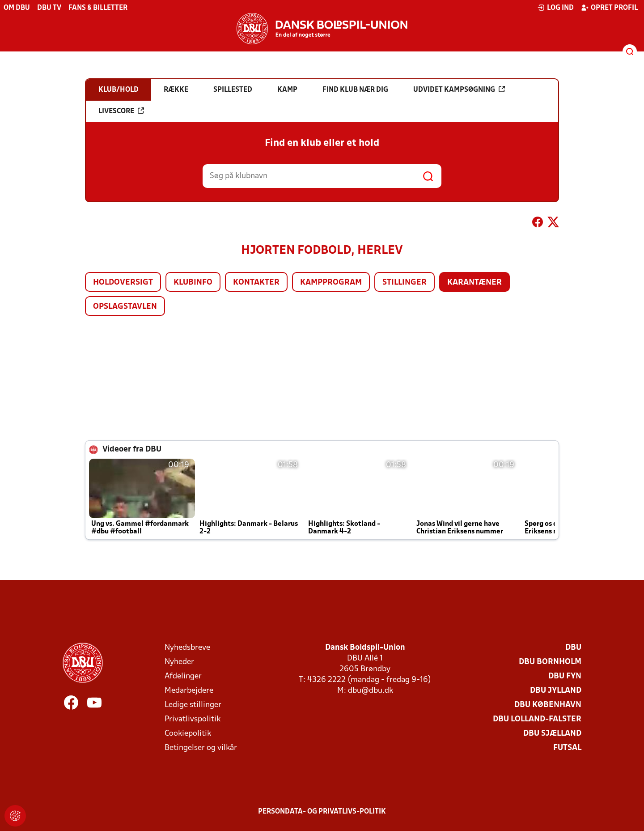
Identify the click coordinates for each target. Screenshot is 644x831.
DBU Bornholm (550, 662)
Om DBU (17, 8)
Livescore (121, 111)
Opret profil (609, 8)
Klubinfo (193, 283)
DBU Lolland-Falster (537, 719)
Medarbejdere (189, 691)
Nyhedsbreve (187, 648)
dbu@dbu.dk (371, 691)
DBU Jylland (556, 691)
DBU (573, 648)
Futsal (567, 748)
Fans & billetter (98, 8)
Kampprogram (331, 283)
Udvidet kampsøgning (459, 89)
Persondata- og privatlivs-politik (322, 812)
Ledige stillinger (193, 705)
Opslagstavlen (125, 307)
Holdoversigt (123, 283)
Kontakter (256, 283)
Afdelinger (183, 676)
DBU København (548, 705)
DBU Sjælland (552, 734)
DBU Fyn (565, 676)
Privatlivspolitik (193, 719)
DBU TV (49, 8)
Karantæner (475, 283)
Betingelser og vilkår (201, 748)
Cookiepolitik (188, 734)
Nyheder (179, 662)
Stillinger (405, 283)
